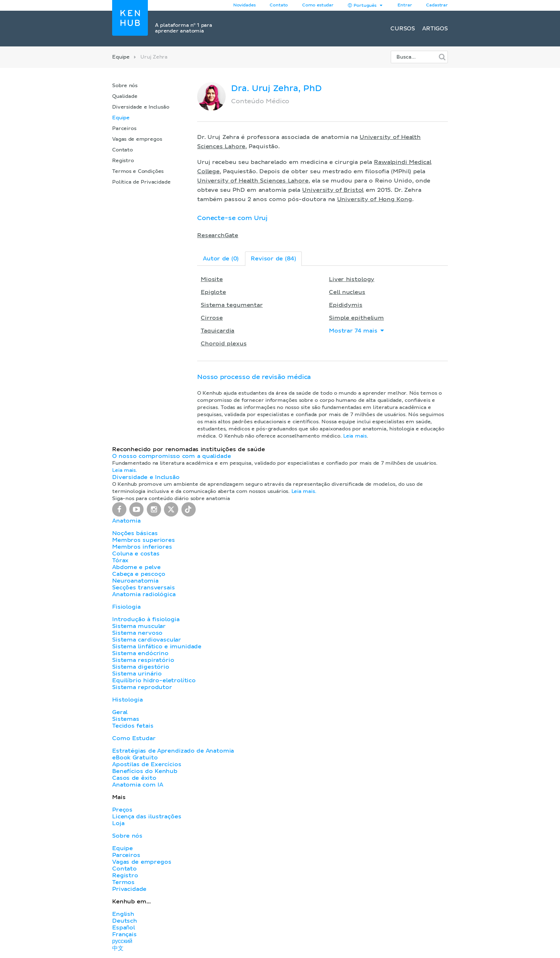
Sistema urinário (137, 674)
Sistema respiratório (143, 660)
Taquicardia (217, 331)
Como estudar (318, 5)
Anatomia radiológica (144, 594)
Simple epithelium (356, 318)
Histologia (127, 700)
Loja (118, 823)
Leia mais (355, 436)
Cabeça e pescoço (139, 574)
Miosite (212, 279)
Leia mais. (125, 470)
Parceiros (124, 129)
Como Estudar (134, 738)
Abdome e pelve (136, 567)
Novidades (244, 5)
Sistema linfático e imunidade (157, 647)
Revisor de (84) (273, 259)
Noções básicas (135, 533)
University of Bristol (333, 190)
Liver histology (352, 279)
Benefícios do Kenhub (145, 771)
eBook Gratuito (135, 758)
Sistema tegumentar (232, 305)
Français (124, 934)
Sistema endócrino (140, 653)
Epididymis (346, 305)
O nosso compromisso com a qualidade (171, 456)
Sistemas (126, 719)
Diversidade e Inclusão (141, 107)
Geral (120, 712)
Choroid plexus (224, 344)
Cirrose (212, 318)
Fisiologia (126, 607)
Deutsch (125, 921)
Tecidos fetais (133, 726)
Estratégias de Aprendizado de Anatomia (173, 751)
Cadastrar (437, 5)
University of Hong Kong (375, 199)
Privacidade (129, 889)
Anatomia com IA (138, 785)
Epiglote (213, 292)
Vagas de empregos (137, 139)
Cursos (403, 29)
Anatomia (126, 521)
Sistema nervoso (137, 633)
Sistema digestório (141, 667)
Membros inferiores (142, 547)
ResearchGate (218, 235)
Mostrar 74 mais (357, 331)
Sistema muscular (139, 626)
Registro (123, 161)
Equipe (121, 57)
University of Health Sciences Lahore (253, 181)
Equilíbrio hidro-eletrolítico (154, 680)
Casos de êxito (134, 778)
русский (122, 941)
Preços (122, 810)
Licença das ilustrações (147, 817)
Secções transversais (143, 588)
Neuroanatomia (135, 581)
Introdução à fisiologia (146, 619)
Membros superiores (144, 540)
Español (124, 928)
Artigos (435, 29)
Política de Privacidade (141, 182)
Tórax (120, 560)
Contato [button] (279, 5)
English (123, 914)
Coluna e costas (136, 554)
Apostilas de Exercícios (147, 764)
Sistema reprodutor (142, 687)
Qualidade (125, 96)
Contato (122, 150)
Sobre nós (125, 86)
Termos (123, 882)
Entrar (405, 5)
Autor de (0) (221, 259)
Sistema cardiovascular (147, 640)
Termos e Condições (138, 171)
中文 (118, 948)
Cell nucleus (347, 292)
